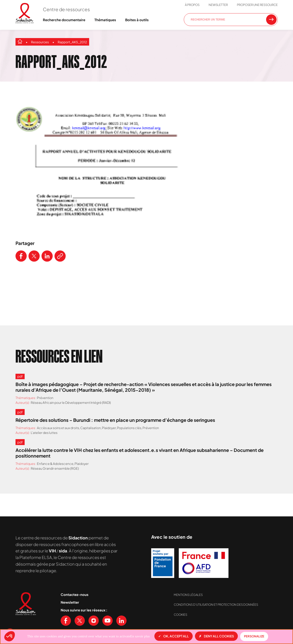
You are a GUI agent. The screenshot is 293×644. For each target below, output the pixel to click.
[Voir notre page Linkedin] (121, 621)
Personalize (254, 636)
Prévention (45, 398)
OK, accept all (174, 636)
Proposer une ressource (257, 5)
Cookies (180, 615)
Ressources (40, 42)
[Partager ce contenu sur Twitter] (34, 256)
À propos (192, 5)
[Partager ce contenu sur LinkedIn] (47, 256)
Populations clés (129, 428)
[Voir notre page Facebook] (66, 621)
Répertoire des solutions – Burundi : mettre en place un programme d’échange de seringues (115, 420)
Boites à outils (137, 20)
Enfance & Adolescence (55, 464)
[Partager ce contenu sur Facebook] (21, 256)
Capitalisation (91, 428)
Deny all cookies (216, 636)
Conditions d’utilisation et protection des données (216, 605)
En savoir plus (140, 636)
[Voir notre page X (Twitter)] (80, 621)
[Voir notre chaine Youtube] (108, 621)
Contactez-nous (75, 594)
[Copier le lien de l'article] (60, 256)
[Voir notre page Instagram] (94, 621)
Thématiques (105, 20)
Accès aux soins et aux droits (58, 428)
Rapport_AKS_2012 (72, 42)
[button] (10, 636)
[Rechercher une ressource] (271, 20)
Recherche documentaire (64, 20)
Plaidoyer (109, 428)
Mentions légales (188, 595)
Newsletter (218, 5)
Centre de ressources (66, 9)
